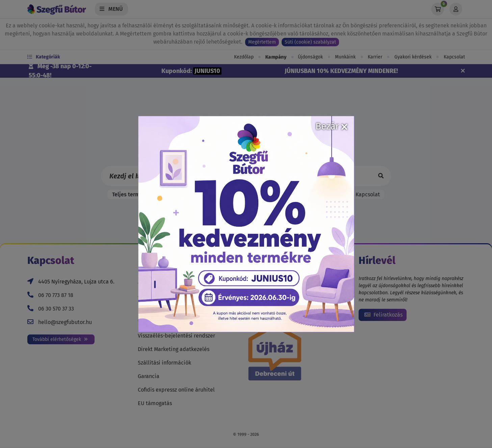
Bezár (331, 126)
